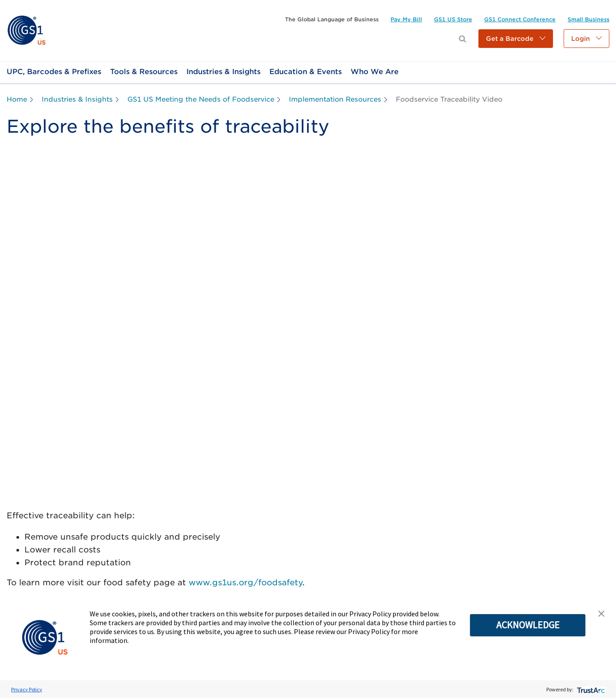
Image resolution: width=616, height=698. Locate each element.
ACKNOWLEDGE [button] (528, 625)
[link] (26, 30)
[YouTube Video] (308, 328)
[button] (516, 39)
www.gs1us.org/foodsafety (245, 582)
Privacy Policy (27, 689)
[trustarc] (590, 689)
